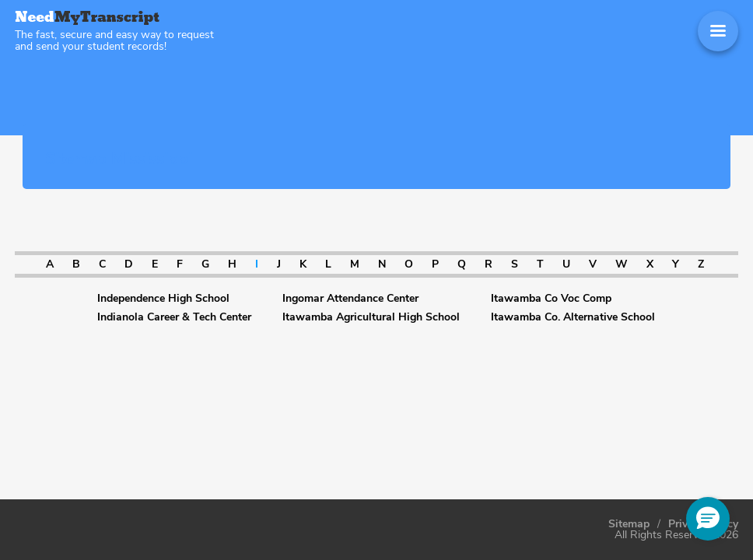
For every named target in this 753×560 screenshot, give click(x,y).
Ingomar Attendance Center (350, 299)
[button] (708, 519)
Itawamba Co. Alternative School (573, 317)
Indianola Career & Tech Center (174, 317)
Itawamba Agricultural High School (371, 317)
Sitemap (629, 524)
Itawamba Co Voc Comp (551, 299)
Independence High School (163, 299)
